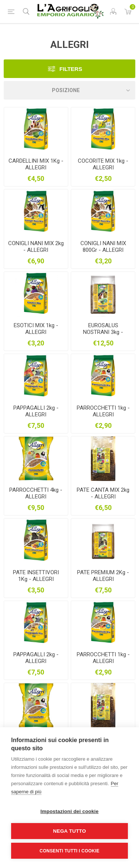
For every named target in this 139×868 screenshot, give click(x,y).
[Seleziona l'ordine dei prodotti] (69, 90)
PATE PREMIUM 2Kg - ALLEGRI (103, 576)
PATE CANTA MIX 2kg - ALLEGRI (103, 493)
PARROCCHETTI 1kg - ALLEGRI (103, 411)
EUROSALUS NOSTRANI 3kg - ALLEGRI (103, 332)
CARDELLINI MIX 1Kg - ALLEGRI (36, 164)
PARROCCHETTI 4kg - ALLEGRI (36, 493)
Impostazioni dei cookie (69, 811)
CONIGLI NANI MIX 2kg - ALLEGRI (36, 247)
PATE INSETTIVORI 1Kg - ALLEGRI (36, 576)
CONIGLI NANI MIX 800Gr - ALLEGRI (103, 247)
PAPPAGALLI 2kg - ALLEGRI (36, 411)
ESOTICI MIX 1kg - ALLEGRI (36, 329)
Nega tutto (69, 831)
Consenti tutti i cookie (69, 851)
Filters (71, 69)
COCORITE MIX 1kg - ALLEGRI (103, 164)
